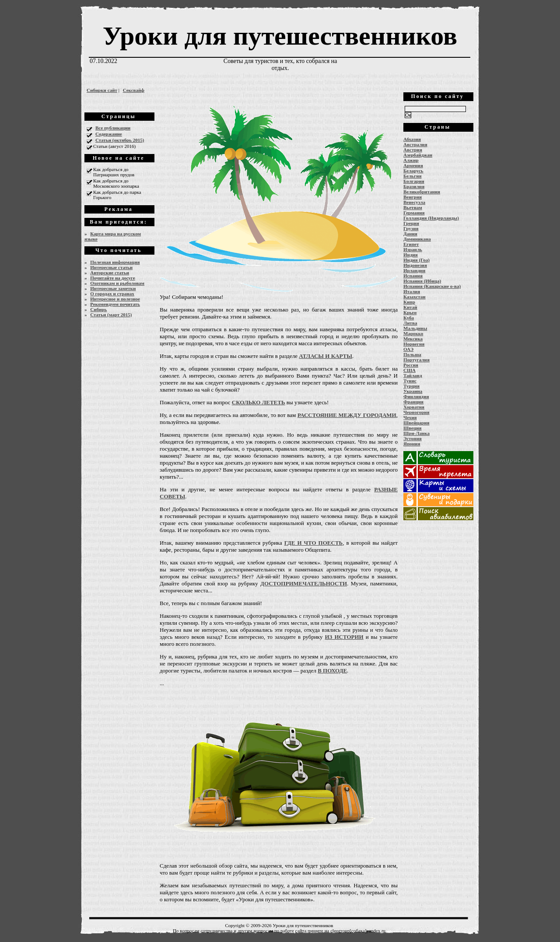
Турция (411, 386)
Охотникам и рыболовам (117, 283)
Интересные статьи (111, 267)
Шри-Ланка (416, 433)
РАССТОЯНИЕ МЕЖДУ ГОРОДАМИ (347, 415)
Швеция (413, 428)
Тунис (410, 381)
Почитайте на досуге (112, 278)
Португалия (416, 360)
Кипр (409, 302)
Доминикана (417, 239)
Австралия (415, 144)
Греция (411, 223)
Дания (410, 234)
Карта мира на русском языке (113, 236)
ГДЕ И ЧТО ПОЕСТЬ (313, 543)
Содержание (109, 134)
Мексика (413, 339)
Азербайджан (418, 155)
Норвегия (414, 344)
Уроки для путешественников (280, 36)
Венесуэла (414, 202)
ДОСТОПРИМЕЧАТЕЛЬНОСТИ (304, 583)
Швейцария (416, 423)
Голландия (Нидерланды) (431, 218)
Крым (410, 312)
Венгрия (413, 197)
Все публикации (113, 128)
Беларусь (413, 171)
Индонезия (415, 265)
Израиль (413, 249)
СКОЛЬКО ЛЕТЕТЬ (259, 402)
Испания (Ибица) (422, 281)
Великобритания (422, 192)
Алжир (411, 160)
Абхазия (412, 139)
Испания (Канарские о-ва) (432, 286)
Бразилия (414, 186)
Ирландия (414, 270)
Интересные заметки (113, 288)
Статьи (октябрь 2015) (120, 140)
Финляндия (416, 396)
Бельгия (412, 176)
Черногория (416, 412)
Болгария (414, 181)
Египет (411, 244)
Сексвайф (134, 90)
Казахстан (415, 297)
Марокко (413, 333)
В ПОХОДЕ (332, 671)
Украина (413, 391)
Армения (413, 165)
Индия (411, 255)
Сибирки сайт (102, 90)
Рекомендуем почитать (115, 304)
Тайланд (413, 375)
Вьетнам (413, 207)
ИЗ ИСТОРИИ (344, 637)
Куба (409, 318)
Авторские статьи (110, 273)
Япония (412, 444)
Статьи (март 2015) (111, 315)
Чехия (410, 417)
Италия (412, 291)
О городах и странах (112, 294)
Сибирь (98, 309)
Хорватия (414, 407)
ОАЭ (408, 349)
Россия (411, 365)
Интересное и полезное (115, 299)
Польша (412, 354)
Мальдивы (415, 328)
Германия (414, 213)
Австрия (413, 150)
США (409, 370)
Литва (410, 323)
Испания (413, 276)
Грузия (411, 228)
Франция (413, 402)
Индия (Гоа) (416, 260)
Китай (410, 307)
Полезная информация (115, 262)
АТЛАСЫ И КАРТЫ (325, 356)
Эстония (413, 438)
